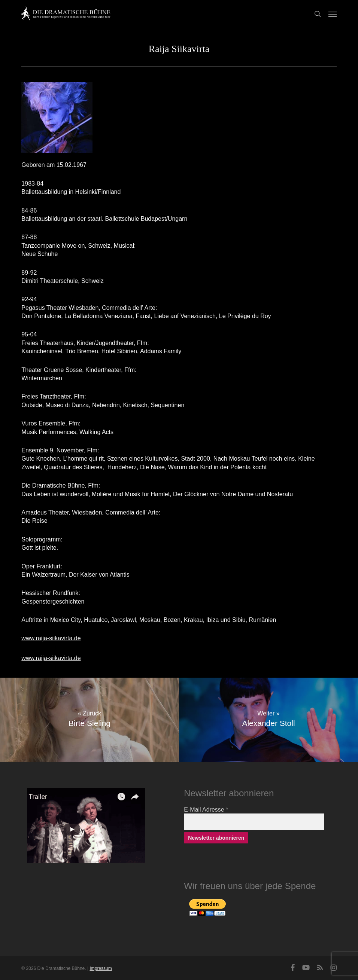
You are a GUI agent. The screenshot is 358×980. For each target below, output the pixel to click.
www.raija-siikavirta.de (51, 638)
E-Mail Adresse (206, 810)
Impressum (101, 968)
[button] (333, 14)
